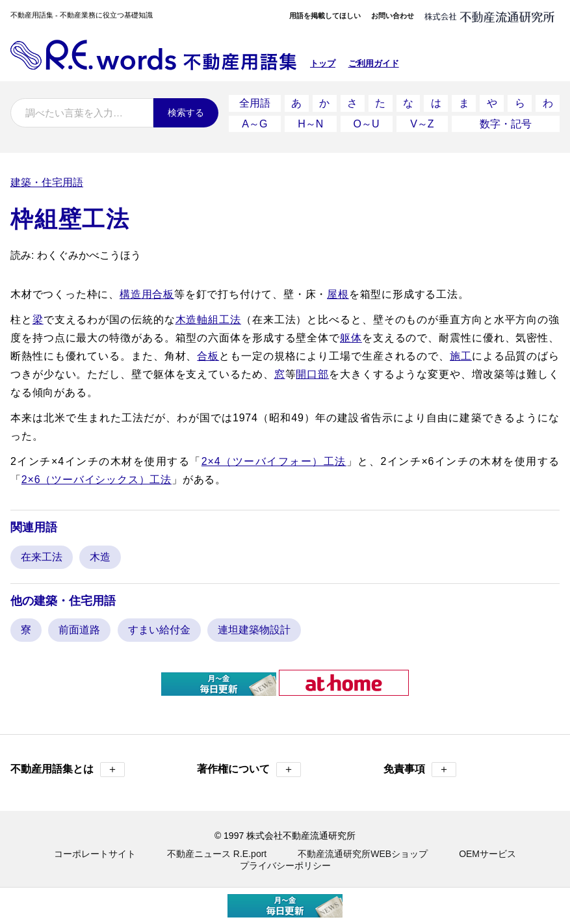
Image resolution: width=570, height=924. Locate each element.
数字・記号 (506, 123)
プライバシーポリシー (285, 865)
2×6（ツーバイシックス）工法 (97, 479)
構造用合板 (147, 294)
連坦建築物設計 (254, 629)
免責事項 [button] (420, 769)
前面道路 (79, 629)
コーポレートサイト (95, 853)
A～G (254, 123)
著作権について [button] (249, 769)
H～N (310, 123)
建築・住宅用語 (47, 182)
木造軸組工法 (208, 319)
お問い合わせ (393, 16)
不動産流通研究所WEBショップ (363, 853)
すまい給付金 (159, 629)
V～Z (422, 123)
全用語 (255, 103)
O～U (367, 123)
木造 (100, 556)
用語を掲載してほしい (325, 16)
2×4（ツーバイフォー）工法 (274, 461)
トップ (323, 63)
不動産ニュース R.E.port (217, 853)
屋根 (338, 294)
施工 (461, 355)
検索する (186, 112)
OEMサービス (487, 853)
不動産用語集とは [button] (68, 769)
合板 (208, 355)
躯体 (351, 337)
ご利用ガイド (374, 63)
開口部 (312, 374)
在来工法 (42, 556)
